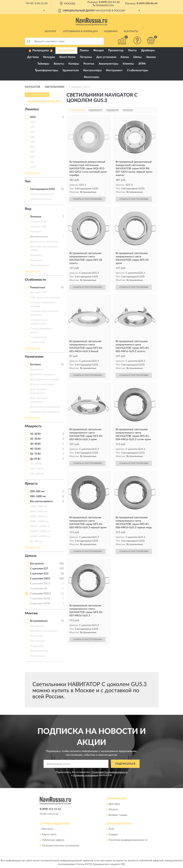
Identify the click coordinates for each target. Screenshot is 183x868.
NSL (32, 162)
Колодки (49, 57)
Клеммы (128, 64)
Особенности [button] (35, 280)
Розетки (89, 64)
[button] (103, 5)
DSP (33, 127)
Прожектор (116, 50)
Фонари (98, 50)
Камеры (74, 64)
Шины (137, 57)
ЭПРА (142, 64)
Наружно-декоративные (45, 412)
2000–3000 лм (39, 506)
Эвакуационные (40, 265)
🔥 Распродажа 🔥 (41, 50)
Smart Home (67, 57)
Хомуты (59, 64)
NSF (33, 157)
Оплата (113, 810)
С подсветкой (38, 337)
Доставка (114, 804)
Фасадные (36, 260)
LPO (33, 132)
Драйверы (148, 50)
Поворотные (38, 288)
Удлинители (71, 70)
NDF (33, 142)
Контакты (131, 31)
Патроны (86, 57)
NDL (33, 147)
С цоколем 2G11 (40, 584)
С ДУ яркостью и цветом (45, 298)
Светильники (66, 50)
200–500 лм (37, 491)
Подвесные (37, 646)
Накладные (37, 626)
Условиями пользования (86, 775)
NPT (33, 152)
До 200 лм (36, 541)
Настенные (37, 636)
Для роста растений (42, 385)
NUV (33, 167)
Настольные (37, 641)
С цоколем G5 (38, 589)
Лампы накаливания (42, 194)
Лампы (84, 50)
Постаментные (39, 651)
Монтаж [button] (31, 613)
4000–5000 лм (39, 516)
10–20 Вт (36, 434)
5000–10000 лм (39, 521)
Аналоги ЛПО (38, 222)
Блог (112, 829)
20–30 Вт (36, 439)
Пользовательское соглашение (60, 846)
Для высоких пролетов (44, 242)
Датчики (33, 57)
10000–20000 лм (40, 526)
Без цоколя (37, 564)
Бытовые (35, 365)
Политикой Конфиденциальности (110, 772)
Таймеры (43, 64)
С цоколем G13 (39, 574)
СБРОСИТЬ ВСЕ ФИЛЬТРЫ (44, 102)
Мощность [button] (33, 426)
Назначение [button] (34, 357)
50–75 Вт (36, 454)
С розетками (38, 342)
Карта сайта (49, 835)
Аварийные (37, 370)
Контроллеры (92, 70)
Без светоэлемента (41, 501)
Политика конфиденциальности (128, 840)
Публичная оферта (53, 840)
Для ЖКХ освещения (43, 375)
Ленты (132, 50)
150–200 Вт (37, 474)
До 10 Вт (35, 459)
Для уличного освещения (45, 407)
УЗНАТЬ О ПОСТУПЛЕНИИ (87, 199)
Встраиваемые (39, 621)
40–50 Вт (36, 449)
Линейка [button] (32, 109)
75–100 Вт (36, 464)
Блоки (125, 57)
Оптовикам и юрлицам (80, 31)
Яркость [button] (31, 484)
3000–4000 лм (39, 511)
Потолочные (38, 656)
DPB (33, 122)
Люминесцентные (41, 199)
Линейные (36, 255)
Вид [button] (28, 209)
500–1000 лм (38, 496)
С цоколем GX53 (40, 579)
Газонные (36, 232)
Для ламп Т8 (38, 293)
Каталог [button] (51, 31)
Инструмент (114, 70)
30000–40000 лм (40, 536)
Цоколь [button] (31, 556)
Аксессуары (91, 77)
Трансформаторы (46, 70)
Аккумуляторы (108, 64)
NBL (33, 137)
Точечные (36, 217)
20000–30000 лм (40, 531)
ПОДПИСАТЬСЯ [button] (125, 764)
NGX (33, 117)
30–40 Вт (36, 444)
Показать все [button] (33, 173)
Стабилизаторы (138, 70)
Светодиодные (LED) (42, 189)
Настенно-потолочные (44, 631)
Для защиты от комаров (44, 380)
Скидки (113, 835)
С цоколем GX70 (40, 604)
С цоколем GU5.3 (40, 594)
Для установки (106, 57)
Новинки (111, 31)
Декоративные (39, 237)
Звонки (151, 57)
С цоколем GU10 (40, 599)
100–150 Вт (37, 469)
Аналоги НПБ (38, 227)
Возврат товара (118, 815)
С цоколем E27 (39, 569)
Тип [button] (28, 182)
